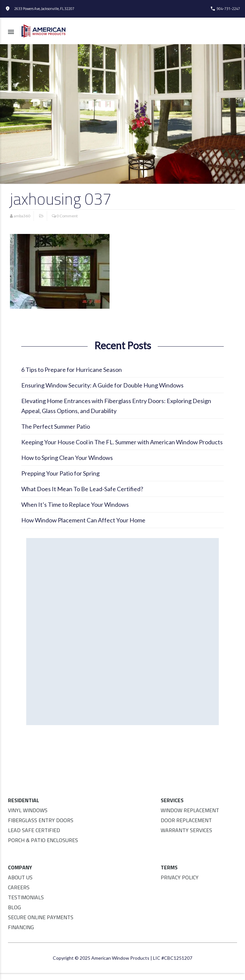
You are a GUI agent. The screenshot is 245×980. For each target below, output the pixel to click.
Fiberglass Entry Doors (41, 820)
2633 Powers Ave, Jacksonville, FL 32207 (40, 9)
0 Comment (67, 216)
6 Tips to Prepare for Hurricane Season (72, 370)
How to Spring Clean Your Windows (67, 458)
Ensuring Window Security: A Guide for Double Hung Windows (102, 385)
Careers (19, 887)
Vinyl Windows (28, 810)
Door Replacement (186, 820)
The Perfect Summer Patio (56, 426)
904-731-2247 (225, 9)
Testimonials (26, 897)
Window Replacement (190, 810)
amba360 (22, 216)
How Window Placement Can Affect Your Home (83, 520)
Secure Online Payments (41, 917)
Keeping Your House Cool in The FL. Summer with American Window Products (122, 442)
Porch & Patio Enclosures (43, 840)
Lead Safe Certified (34, 830)
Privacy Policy (180, 877)
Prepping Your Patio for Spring (60, 473)
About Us (20, 877)
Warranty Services (186, 830)
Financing (21, 927)
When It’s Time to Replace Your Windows (75, 504)
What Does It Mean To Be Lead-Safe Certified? (82, 489)
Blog (14, 907)
